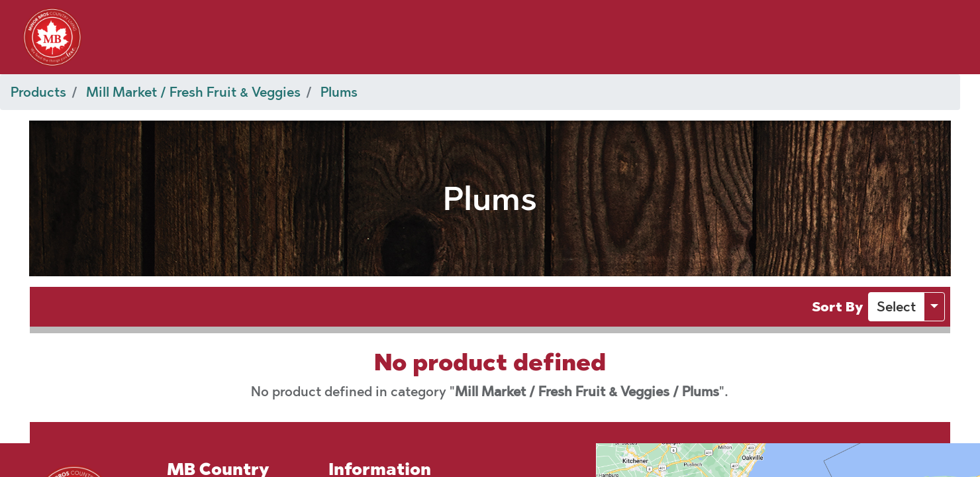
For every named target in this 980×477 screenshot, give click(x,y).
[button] (896, 307)
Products (38, 92)
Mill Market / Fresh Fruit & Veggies (193, 92)
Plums (339, 92)
